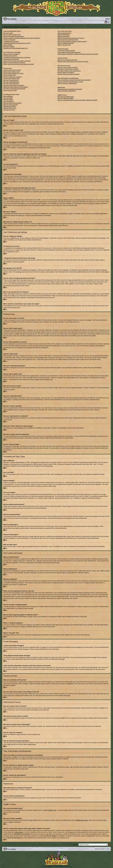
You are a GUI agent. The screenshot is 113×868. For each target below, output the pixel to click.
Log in (80, 7)
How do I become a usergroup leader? (68, 40)
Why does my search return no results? (68, 69)
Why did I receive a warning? (11, 84)
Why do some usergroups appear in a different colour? (72, 41)
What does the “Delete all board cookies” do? (15, 48)
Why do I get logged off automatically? (14, 36)
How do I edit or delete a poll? (11, 78)
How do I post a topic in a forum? (12, 70)
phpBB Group (52, 810)
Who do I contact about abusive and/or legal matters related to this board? (78, 100)
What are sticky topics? (10, 106)
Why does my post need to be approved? (14, 89)
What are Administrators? (64, 33)
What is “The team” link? (64, 45)
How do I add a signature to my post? (13, 73)
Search (108, 19)
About (34, 7)
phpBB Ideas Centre (82, 820)
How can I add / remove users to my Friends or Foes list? (73, 61)
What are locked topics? (10, 108)
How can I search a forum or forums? (68, 67)
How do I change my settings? (11, 54)
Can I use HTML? (8, 98)
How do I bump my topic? (10, 90)
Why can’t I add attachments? (11, 82)
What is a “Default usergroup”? (66, 43)
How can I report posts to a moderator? (14, 85)
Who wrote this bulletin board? (66, 97)
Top (6, 126)
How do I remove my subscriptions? (67, 83)
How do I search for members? (66, 72)
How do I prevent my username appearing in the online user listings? (22, 38)
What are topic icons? (9, 110)
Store (76, 7)
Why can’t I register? (9, 46)
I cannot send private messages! (66, 51)
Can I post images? (9, 101)
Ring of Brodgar (12, 19)
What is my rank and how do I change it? (14, 62)
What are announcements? (11, 105)
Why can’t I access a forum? (11, 80)
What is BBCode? (8, 96)
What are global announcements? (12, 103)
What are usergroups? (64, 36)
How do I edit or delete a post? (12, 72)
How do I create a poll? (10, 75)
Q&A (43, 7)
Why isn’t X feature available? (66, 98)
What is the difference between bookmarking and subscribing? (74, 80)
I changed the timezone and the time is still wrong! (17, 57)
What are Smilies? (8, 99)
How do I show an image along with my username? (17, 61)
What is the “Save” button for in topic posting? (16, 87)
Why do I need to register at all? (12, 35)
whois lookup (19, 832)
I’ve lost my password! (9, 40)
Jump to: (75, 844)
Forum (71, 7)
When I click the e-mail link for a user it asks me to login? (19, 64)
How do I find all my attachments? (67, 91)
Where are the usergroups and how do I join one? (71, 38)
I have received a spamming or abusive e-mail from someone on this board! (78, 54)
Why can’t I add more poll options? (13, 77)
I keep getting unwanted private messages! (69, 52)
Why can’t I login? (8, 33)
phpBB (50, 866)
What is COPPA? (8, 45)
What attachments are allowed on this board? (70, 89)
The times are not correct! (10, 56)
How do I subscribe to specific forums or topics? (70, 82)
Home (30, 7)
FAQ (108, 22)
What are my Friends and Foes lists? (67, 60)
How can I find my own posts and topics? (69, 74)
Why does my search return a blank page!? (69, 71)
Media (39, 7)
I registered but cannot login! (11, 41)
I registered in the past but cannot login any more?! (17, 43)
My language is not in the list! (11, 59)
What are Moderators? (64, 35)
